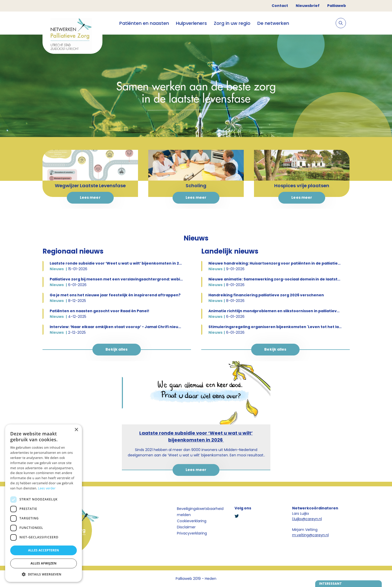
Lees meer (90, 197)
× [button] (76, 430)
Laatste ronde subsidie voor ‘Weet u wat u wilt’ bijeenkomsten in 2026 (196, 436)
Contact (280, 6)
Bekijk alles (116, 349)
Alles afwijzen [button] (44, 563)
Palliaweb (337, 6)
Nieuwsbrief (308, 6)
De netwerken (273, 23)
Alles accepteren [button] (44, 550)
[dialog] (44, 503)
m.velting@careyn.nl (310, 535)
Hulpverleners (191, 23)
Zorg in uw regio (232, 23)
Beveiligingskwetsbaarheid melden (200, 512)
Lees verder (47, 488)
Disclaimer (186, 527)
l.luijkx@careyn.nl (307, 519)
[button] (44, 574)
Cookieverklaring (192, 521)
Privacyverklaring (192, 533)
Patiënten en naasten (144, 23)
